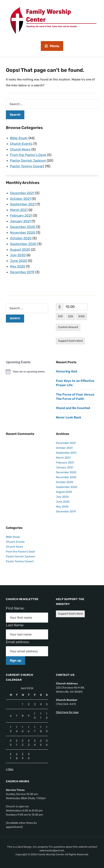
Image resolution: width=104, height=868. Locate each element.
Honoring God (67, 371)
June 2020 (19, 261)
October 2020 (21, 238)
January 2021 (20, 221)
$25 (71, 316)
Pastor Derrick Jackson (28, 160)
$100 (82, 316)
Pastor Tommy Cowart (27, 166)
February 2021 (21, 215)
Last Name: (16, 625)
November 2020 (23, 233)
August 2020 (20, 250)
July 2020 (18, 255)
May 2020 (18, 266)
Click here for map (67, 712)
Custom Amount (68, 327)
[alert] (27, 372)
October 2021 (20, 199)
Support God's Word (70, 341)
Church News (20, 149)
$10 (60, 316)
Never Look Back (69, 417)
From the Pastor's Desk (28, 155)
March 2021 (19, 210)
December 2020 (23, 227)
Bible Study (19, 138)
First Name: (16, 608)
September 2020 (23, 244)
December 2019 (22, 272)
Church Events (21, 144)
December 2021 (22, 193)
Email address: (19, 642)
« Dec (10, 769)
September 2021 (23, 204)
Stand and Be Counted (73, 408)
